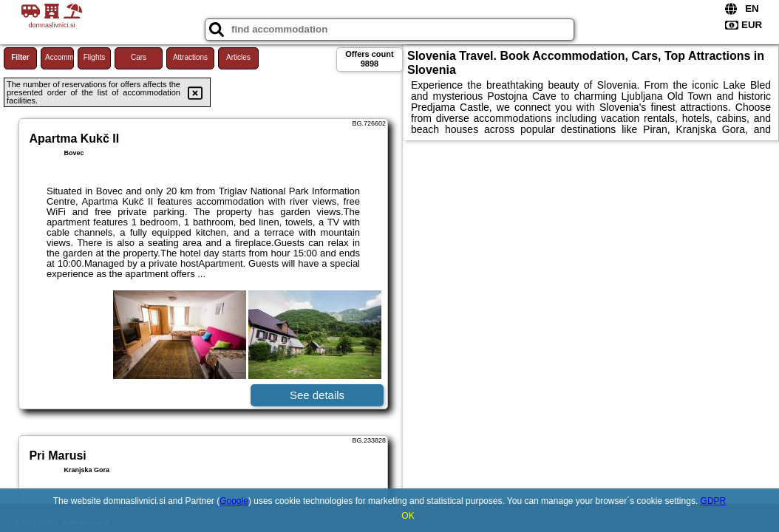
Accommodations (59, 57)
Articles (238, 57)
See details (317, 395)
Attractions (190, 57)
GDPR (714, 501)
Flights (94, 57)
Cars (139, 57)
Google (234, 501)
